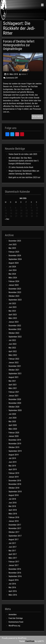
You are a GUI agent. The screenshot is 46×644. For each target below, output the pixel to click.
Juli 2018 (12, 499)
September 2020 (15, 410)
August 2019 (14, 455)
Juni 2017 (13, 547)
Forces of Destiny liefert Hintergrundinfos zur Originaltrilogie (19, 45)
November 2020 (15, 403)
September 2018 (15, 492)
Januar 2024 (14, 285)
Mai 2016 (12, 587)
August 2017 (14, 540)
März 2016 (13, 595)
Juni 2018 (13, 503)
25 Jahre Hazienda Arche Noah (21, 167)
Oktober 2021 (14, 370)
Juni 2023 (13, 307)
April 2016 (13, 591)
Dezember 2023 (15, 289)
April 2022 (13, 351)
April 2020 (13, 425)
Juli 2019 (12, 458)
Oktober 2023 (14, 296)
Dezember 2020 (15, 399)
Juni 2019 (13, 462)
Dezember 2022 (15, 326)
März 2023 (13, 318)
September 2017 (15, 536)
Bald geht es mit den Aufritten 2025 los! (24, 177)
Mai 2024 (12, 274)
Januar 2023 (14, 322)
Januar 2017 (14, 565)
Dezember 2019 (15, 440)
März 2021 (13, 388)
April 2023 (13, 315)
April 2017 (13, 554)
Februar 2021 (14, 392)
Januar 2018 (14, 521)
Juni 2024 (13, 270)
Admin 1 (23, 74)
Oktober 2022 (14, 333)
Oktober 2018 (14, 488)
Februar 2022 (14, 359)
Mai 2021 (12, 381)
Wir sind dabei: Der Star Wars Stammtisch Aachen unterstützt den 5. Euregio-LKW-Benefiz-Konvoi (24, 161)
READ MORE (37, 117)
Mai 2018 (12, 506)
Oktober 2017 (14, 532)
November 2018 (15, 484)
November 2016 (15, 573)
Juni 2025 (13, 245)
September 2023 (15, 300)
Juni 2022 (13, 344)
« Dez (7, 219)
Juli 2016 (12, 584)
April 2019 (13, 469)
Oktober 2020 (14, 407)
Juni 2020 (13, 418)
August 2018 (14, 495)
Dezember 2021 (15, 366)
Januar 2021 (14, 396)
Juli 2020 (12, 414)
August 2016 (14, 580)
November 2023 (15, 292)
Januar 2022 (14, 363)
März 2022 (13, 355)
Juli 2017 (12, 543)
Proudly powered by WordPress (14, 638)
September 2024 (15, 259)
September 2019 (15, 451)
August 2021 (14, 377)
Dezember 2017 (15, 525)
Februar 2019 (14, 473)
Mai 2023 (12, 311)
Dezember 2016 (15, 569)
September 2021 (15, 374)
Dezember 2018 (15, 481)
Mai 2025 (12, 248)
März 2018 (13, 514)
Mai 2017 (12, 551)
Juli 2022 (12, 340)
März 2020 (13, 429)
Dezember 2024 (15, 256)
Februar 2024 (14, 281)
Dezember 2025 (15, 241)
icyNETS (40, 641)
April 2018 (13, 510)
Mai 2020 (12, 421)
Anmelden (13, 615)
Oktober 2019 (14, 447)
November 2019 (15, 444)
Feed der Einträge (16, 618)
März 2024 (13, 278)
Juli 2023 (12, 303)
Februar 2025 (14, 252)
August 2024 (14, 263)
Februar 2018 (14, 517)
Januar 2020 (14, 436)
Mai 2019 (12, 466)
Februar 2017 (14, 562)
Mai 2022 (12, 348)
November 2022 (15, 329)
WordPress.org (14, 626)
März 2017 (13, 558)
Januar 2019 (14, 477)
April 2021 (13, 385)
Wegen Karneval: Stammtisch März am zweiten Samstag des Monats (24, 172)
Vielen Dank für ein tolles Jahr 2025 (23, 154)
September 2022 (15, 337)
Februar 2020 (14, 433)
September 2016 (15, 576)
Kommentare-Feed (16, 622)
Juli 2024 (12, 267)
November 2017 (15, 528)
